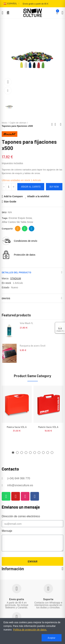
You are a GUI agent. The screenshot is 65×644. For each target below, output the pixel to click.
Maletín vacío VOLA (48, 427)
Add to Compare (13, 196)
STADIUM (16, 278)
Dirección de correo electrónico (18, 229)
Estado (6, 287)
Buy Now (54, 187)
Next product (61, 124)
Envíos (6, 298)
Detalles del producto (16, 272)
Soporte (48, 599)
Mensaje (7, 531)
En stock (6, 283)
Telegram (32, 229)
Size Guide (10, 202)
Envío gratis (17, 599)
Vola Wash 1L (27, 323)
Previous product (52, 124)
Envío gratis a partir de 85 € (35, 4)
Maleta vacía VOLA (17, 427)
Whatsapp (25, 229)
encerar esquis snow (20, 218)
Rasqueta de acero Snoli (33, 346)
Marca (5, 278)
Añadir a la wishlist (38, 196)
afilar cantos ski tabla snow (18, 222)
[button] (13, 453)
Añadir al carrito (31, 187)
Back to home (56, 124)
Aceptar (52, 638)
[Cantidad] (9, 187)
